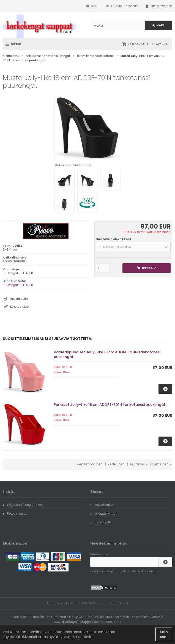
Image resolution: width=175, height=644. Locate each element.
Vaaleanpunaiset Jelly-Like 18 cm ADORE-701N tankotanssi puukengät (107, 354)
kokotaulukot (102, 505)
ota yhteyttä (101, 522)
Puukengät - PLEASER (18, 285)
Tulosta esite (19, 299)
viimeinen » (162, 464)
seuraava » (139, 464)
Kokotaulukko (19, 307)
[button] (133, 247)
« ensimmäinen (90, 464)
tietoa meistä (15, 513)
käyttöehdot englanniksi (23, 505)
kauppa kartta (103, 513)
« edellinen (116, 464)
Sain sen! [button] (164, 634)
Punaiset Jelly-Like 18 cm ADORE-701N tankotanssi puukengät (110, 405)
